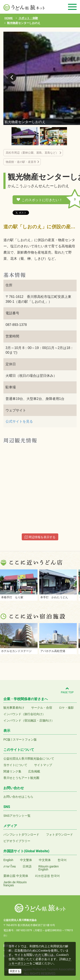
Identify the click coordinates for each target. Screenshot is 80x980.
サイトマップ (43, 765)
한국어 (62, 860)
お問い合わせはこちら (18, 797)
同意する (15, 971)
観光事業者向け (14, 708)
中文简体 (45, 860)
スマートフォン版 (25, 739)
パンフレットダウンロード (21, 834)
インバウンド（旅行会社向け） (24, 714)
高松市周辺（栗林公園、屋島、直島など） (32, 153)
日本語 (27, 866)
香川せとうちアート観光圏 (21, 778)
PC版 (7, 739)
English (8, 860)
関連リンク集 (12, 771)
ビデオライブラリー (17, 841)
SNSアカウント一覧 (17, 816)
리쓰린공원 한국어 (47, 876)
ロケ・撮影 (66, 708)
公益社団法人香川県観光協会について (29, 759)
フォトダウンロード (60, 834)
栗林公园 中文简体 (16, 876)
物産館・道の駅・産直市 (21, 162)
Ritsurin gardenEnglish (49, 868)
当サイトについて (15, 765)
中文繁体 (26, 860)
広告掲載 (34, 771)
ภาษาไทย (10, 866)
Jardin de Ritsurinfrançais (15, 884)
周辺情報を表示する (40, 537)
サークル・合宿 (42, 708)
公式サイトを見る (19, 421)
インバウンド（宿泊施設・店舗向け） (29, 720)
